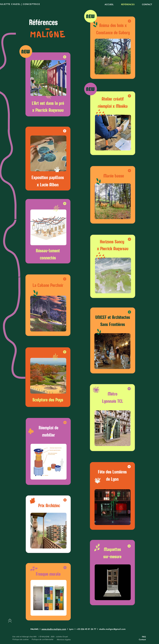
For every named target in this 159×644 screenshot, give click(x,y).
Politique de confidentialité (42, 639)
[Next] (10, 621)
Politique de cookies (20, 639)
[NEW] (26, 52)
